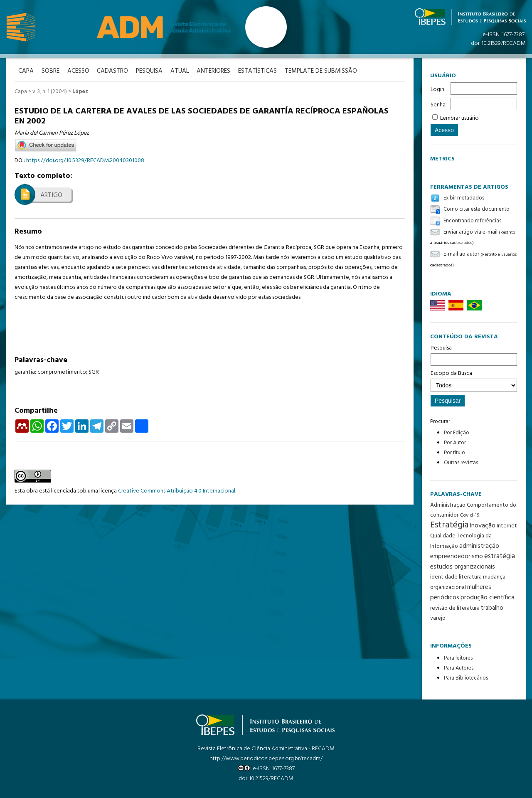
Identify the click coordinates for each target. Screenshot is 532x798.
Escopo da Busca (474, 380)
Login (437, 90)
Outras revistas (461, 463)
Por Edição (457, 433)
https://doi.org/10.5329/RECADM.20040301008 (85, 160)
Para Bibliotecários (466, 678)
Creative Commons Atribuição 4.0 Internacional (177, 491)
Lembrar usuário (459, 118)
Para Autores (459, 668)
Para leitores (458, 658)
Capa (21, 92)
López (80, 92)
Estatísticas (262, 71)
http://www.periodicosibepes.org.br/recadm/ (266, 759)
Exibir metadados (464, 198)
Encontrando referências (472, 221)
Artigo (51, 195)
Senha (438, 105)
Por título (454, 453)
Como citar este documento (477, 210)
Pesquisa (474, 355)
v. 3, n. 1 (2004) (50, 92)
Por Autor (455, 443)
